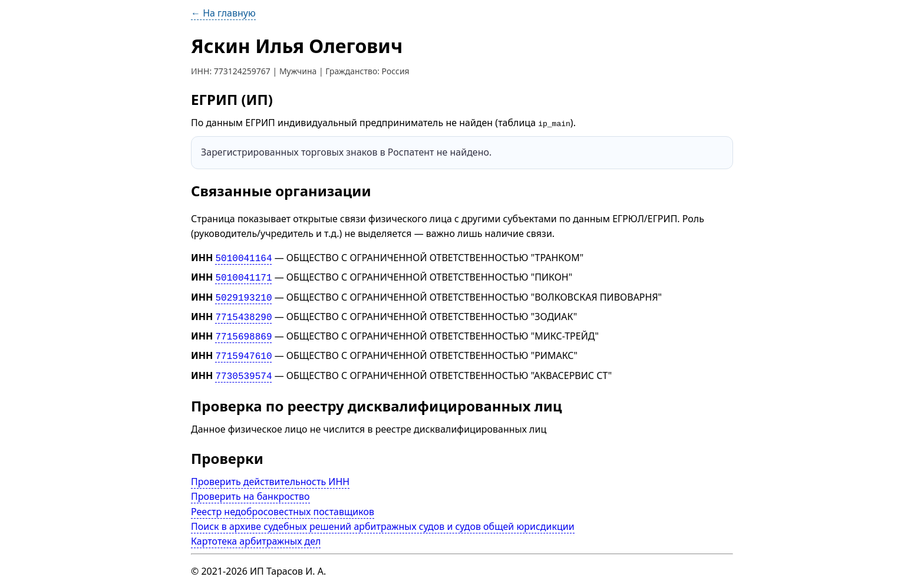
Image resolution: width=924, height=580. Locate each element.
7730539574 (243, 368)
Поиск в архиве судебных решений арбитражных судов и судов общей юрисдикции (383, 518)
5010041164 (243, 258)
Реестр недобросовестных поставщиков (283, 503)
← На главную (223, 13)
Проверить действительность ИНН (270, 473)
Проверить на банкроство (250, 488)
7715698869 (243, 331)
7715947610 (243, 350)
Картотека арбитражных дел (256, 533)
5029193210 (243, 294)
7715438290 (243, 313)
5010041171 (243, 276)
